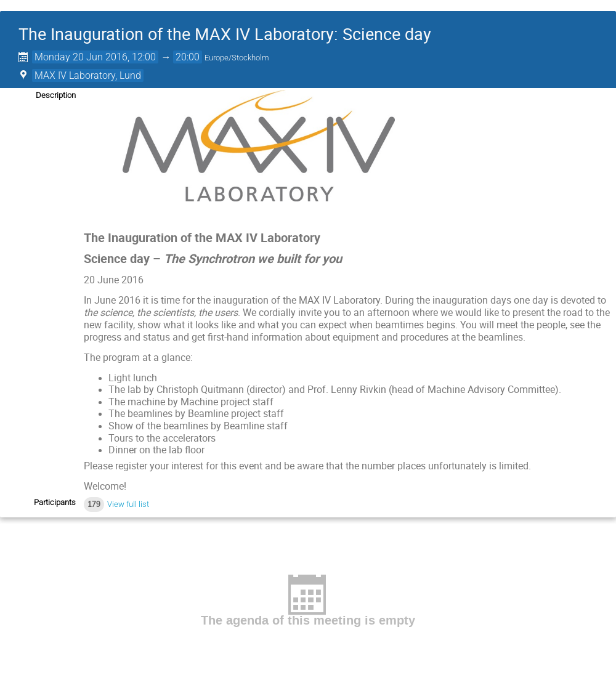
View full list (128, 504)
